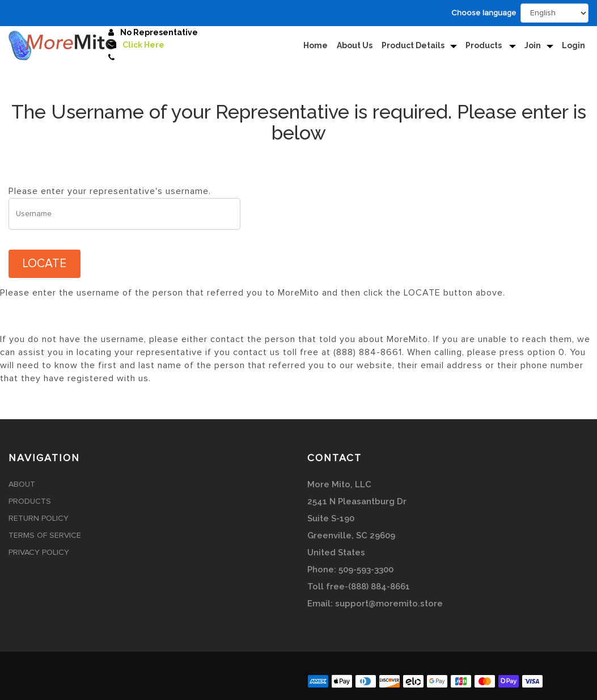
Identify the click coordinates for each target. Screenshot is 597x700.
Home (316, 45)
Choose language (484, 13)
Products (484, 45)
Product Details (413, 45)
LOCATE (45, 263)
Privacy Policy (39, 553)
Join (533, 45)
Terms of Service (45, 535)
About (22, 484)
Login (573, 45)
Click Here (143, 45)
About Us (355, 45)
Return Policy (39, 518)
